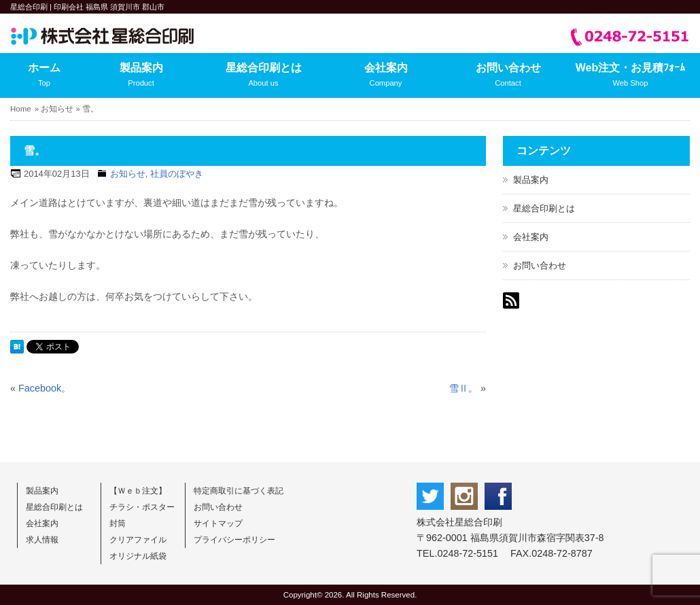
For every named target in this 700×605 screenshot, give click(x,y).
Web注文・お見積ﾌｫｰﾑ (630, 76)
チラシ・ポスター (142, 507)
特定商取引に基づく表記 (239, 491)
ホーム (44, 76)
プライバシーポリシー (234, 540)
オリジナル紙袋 (138, 556)
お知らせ (57, 109)
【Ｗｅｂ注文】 (138, 491)
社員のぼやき (177, 174)
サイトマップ (218, 523)
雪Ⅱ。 (463, 388)
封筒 (118, 523)
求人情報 (42, 540)
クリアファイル (138, 540)
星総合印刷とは (263, 76)
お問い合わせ (508, 76)
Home (21, 109)
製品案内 (141, 76)
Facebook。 (45, 388)
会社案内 (386, 76)
